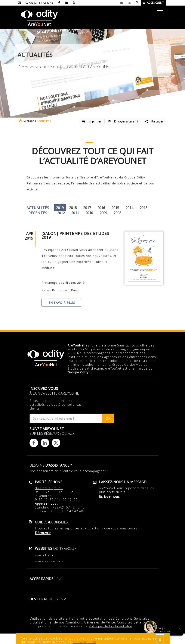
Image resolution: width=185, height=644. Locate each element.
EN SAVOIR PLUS (84, 642)
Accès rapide (41, 579)
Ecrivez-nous (109, 497)
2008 (117, 213)
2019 (60, 208)
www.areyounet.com (49, 561)
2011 (75, 213)
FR (121, 3)
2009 (103, 213)
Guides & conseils (51, 522)
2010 (89, 213)
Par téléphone (49, 482)
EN (129, 3)
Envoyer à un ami (123, 121)
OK (108, 418)
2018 (73, 208)
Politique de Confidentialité (111, 626)
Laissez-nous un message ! (123, 482)
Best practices (44, 599)
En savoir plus (62, 303)
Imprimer (92, 121)
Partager (154, 121)
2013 (144, 208)
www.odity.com (45, 555)
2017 (87, 208)
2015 (115, 208)
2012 (61, 213)
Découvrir (43, 533)
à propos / (31, 121)
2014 (129, 208)
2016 (101, 208)
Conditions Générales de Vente (90, 622)
